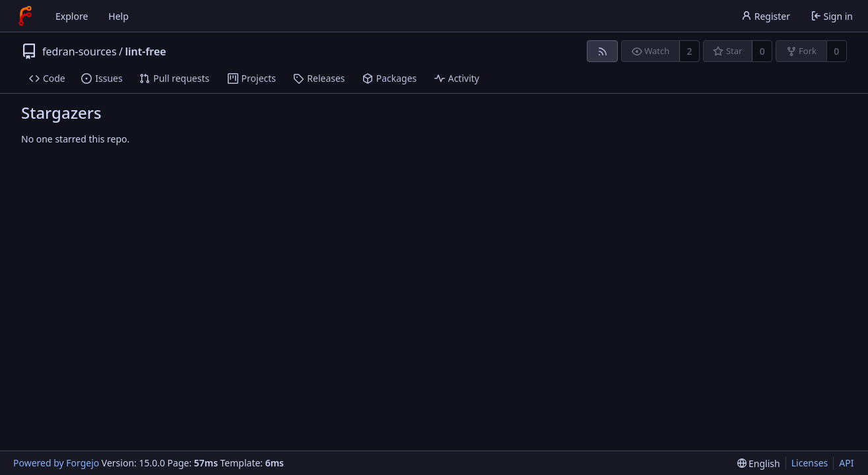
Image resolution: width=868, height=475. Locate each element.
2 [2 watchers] (690, 51)
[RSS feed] (602, 51)
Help (118, 16)
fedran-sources (80, 51)
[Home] (25, 16)
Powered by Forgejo (56, 463)
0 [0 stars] (762, 51)
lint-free (146, 51)
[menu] (759, 463)
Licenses (810, 463)
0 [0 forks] (836, 51)
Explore (72, 16)
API (846, 463)
